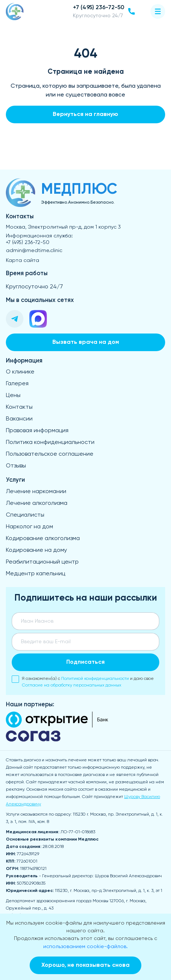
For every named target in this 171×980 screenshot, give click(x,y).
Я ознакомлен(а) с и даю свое (83, 682)
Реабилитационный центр (42, 562)
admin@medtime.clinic (34, 251)
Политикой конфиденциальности (95, 679)
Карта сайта (23, 261)
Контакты (19, 407)
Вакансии (19, 419)
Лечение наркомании (36, 492)
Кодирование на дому (36, 550)
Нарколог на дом (29, 527)
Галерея (17, 384)
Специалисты (25, 515)
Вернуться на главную (85, 114)
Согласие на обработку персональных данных (72, 685)
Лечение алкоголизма (37, 503)
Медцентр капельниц (36, 574)
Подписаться (85, 662)
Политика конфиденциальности (50, 442)
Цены (13, 396)
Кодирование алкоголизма (43, 539)
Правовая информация (37, 431)
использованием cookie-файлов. (85, 947)
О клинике (20, 372)
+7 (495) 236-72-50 (28, 243)
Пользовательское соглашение (50, 454)
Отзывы (16, 466)
